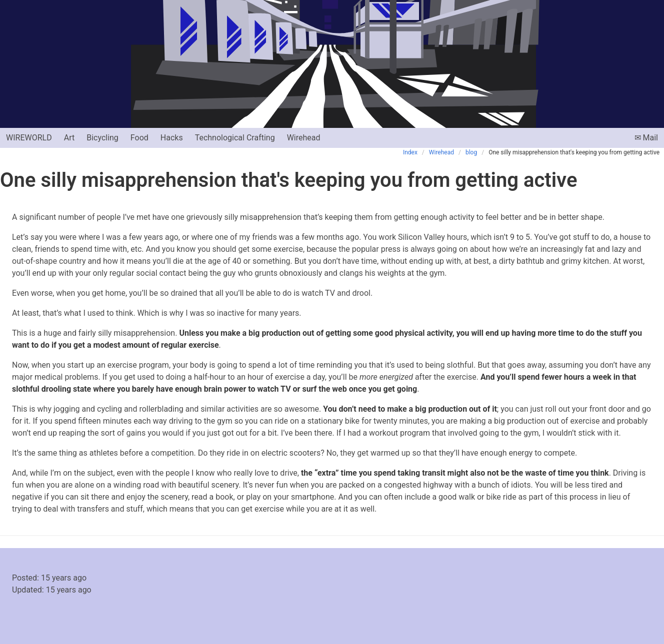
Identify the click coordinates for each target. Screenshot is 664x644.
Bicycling (102, 138)
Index (410, 152)
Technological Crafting (235, 138)
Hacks (172, 138)
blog (471, 152)
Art (69, 138)
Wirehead (304, 138)
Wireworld (29, 138)
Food (139, 138)
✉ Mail (646, 138)
